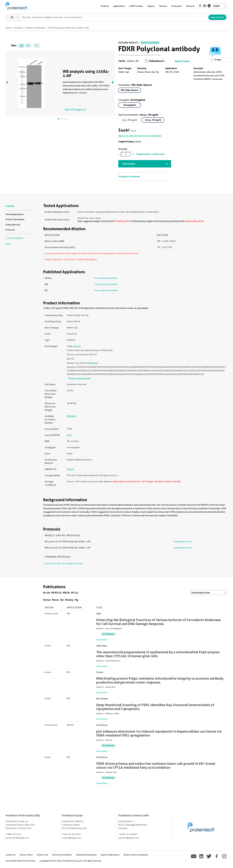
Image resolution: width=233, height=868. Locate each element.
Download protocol (182, 542)
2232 (69, 435)
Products (105, 6)
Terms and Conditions (62, 855)
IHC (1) (75, 593)
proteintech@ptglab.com (17, 838)
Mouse (55, 600)
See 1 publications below (106, 290)
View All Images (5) (75, 110)
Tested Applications (15, 214)
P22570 (70, 469)
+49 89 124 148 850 (128, 834)
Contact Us (11, 855)
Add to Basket (129, 164)
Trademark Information (86, 855)
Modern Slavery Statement (136, 855)
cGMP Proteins (136, 6)
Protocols (10, 230)
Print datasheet (15, 238)
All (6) (47, 593)
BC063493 (93, 363)
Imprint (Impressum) (110, 855)
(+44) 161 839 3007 (71, 834)
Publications (155, 61)
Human (47, 600)
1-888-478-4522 (13, 834)
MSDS (8, 244)
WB (28, 46)
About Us (190, 6)
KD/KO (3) (56, 593)
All (21, 46)
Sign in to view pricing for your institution (140, 136)
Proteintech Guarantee (129, 176)
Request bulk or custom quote (150, 154)
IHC (37, 46)
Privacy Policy (26, 855)
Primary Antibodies (36, 28)
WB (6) (66, 593)
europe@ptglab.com (72, 838)
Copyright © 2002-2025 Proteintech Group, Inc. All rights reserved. (71, 861)
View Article (102, 640)
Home (9, 28)
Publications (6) (13, 225)
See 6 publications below (106, 284)
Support (151, 6)
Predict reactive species (79, 378)
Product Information (15, 219)
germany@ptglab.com (129, 838)
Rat (62, 600)
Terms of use (42, 855)
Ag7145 (77, 346)
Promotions (177, 6)
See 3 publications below (106, 278)
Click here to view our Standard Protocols (64, 563)
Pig (76, 600)
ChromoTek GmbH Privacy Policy (21, 861)
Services (163, 6)
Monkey (69, 600)
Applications (119, 6)
